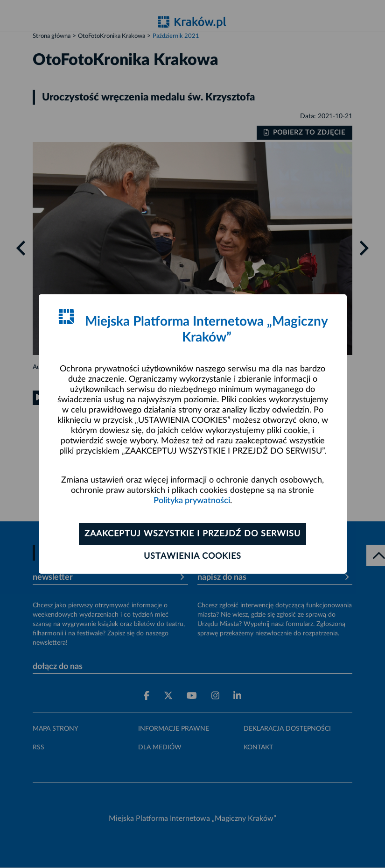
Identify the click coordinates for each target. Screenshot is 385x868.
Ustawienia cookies (192, 556)
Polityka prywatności (192, 501)
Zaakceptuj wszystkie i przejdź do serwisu (192, 534)
